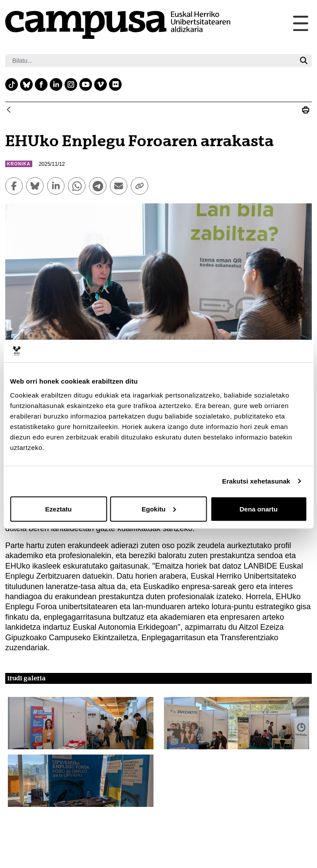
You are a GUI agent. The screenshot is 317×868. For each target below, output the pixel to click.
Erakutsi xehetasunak (256, 481)
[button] (81, 723)
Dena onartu (259, 509)
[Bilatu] (150, 61)
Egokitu (159, 509)
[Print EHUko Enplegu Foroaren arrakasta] (306, 110)
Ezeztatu (59, 509)
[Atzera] (9, 110)
